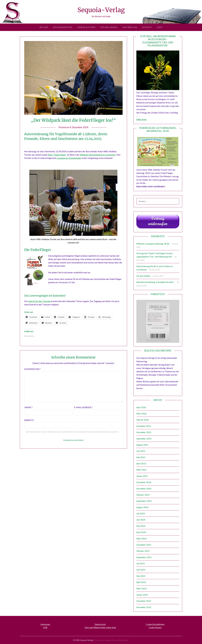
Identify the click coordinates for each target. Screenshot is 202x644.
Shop (160, 27)
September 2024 (144, 501)
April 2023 (141, 582)
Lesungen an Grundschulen (69, 158)
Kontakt (147, 27)
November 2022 (144, 607)
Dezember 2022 (144, 601)
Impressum (45, 624)
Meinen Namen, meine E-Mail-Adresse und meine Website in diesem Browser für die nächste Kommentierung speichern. (74, 432)
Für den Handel (109, 27)
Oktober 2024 (143, 495)
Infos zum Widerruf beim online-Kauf (100, 627)
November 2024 (144, 489)
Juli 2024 (141, 513)
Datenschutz (100, 624)
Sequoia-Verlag (101, 10)
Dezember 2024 (144, 482)
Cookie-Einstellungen (155, 624)
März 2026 (141, 414)
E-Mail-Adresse (83, 407)
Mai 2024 (141, 526)
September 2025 (144, 439)
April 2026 (141, 407)
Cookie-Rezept (155, 627)
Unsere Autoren (86, 27)
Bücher (44, 27)
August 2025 (142, 445)
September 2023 (144, 557)
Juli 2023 (141, 563)
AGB (45, 627)
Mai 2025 (141, 457)
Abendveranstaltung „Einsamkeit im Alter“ (155, 282)
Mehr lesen (141, 119)
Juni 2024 (141, 520)
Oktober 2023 (143, 551)
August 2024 (142, 507)
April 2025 (141, 464)
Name (29, 407)
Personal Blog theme (120, 640)
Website (29, 420)
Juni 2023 (141, 570)
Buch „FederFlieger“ (57, 155)
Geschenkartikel (63, 27)
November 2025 (144, 432)
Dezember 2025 (144, 426)
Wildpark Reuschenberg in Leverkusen (98, 155)
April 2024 (141, 532)
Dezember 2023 (144, 545)
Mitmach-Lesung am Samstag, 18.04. (153, 244)
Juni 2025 (141, 451)
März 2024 (141, 539)
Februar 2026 (143, 420)
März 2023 (141, 589)
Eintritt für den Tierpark (39, 301)
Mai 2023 (141, 576)
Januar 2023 (142, 595)
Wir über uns (130, 27)
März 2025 (141, 470)
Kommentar (32, 369)
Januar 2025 (142, 476)
